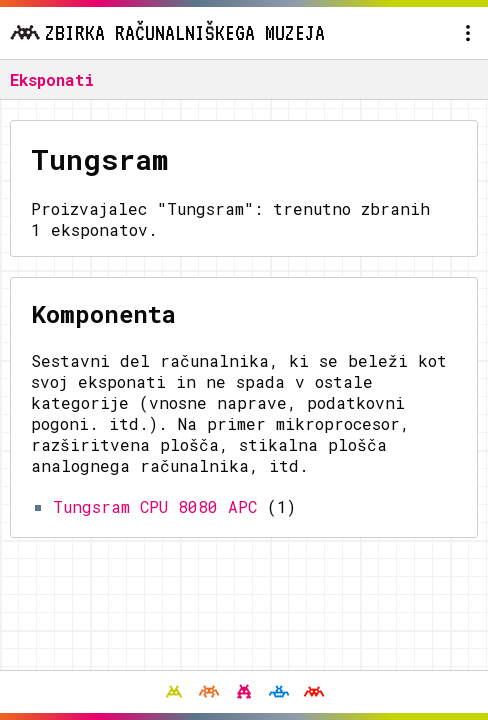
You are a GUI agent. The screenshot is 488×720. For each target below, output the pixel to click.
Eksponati (52, 79)
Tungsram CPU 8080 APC (155, 506)
